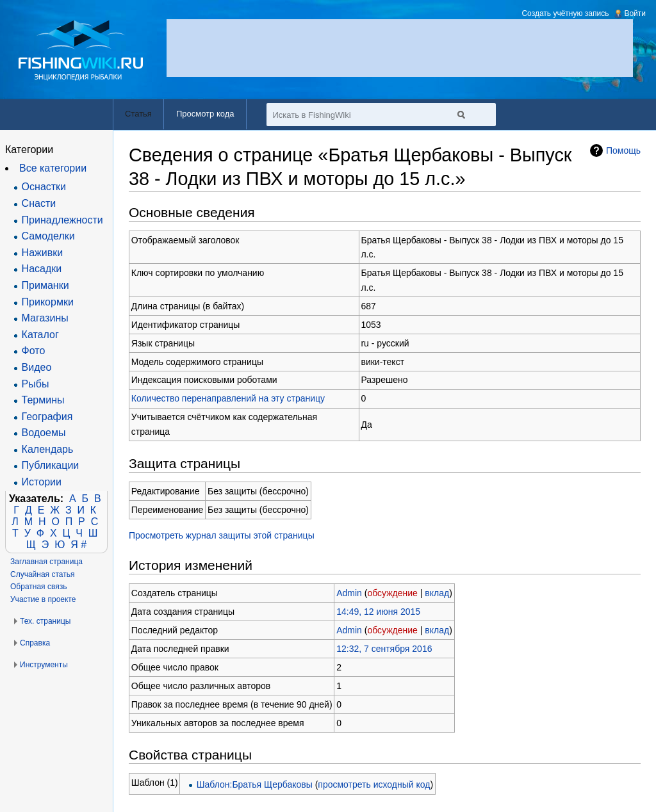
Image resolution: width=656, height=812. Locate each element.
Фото (34, 351)
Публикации (51, 465)
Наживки (43, 253)
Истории (42, 482)
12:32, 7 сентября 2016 (384, 649)
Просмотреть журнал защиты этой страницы (222, 535)
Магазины (45, 318)
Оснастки (44, 187)
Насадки (42, 269)
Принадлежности (62, 220)
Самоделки (48, 236)
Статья (138, 114)
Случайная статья (42, 574)
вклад (437, 593)
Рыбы (36, 384)
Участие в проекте (43, 599)
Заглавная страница (46, 562)
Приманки (45, 285)
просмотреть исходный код (374, 784)
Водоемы (44, 433)
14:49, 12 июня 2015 (378, 612)
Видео (37, 367)
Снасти (39, 203)
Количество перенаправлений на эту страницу (228, 398)
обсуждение (392, 593)
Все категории (53, 168)
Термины (43, 400)
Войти (635, 13)
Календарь (48, 449)
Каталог (40, 335)
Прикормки (48, 302)
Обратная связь (38, 587)
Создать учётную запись (565, 13)
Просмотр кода (205, 114)
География (47, 417)
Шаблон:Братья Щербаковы (255, 784)
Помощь (623, 150)
